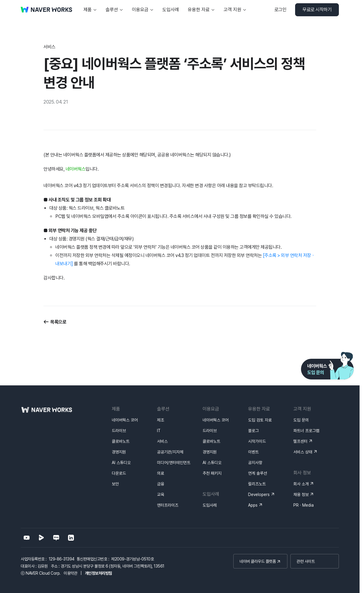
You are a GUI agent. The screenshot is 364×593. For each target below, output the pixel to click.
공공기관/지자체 (170, 452)
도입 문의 (301, 420)
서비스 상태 (303, 452)
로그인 (280, 10)
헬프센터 (300, 441)
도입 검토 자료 (260, 420)
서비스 (162, 441)
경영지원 (119, 452)
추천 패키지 (212, 473)
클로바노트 (121, 441)
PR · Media (304, 505)
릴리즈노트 (257, 484)
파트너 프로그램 (306, 431)
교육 (161, 495)
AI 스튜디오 (121, 463)
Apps (253, 505)
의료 (161, 473)
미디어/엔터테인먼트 (174, 463)
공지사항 (255, 463)
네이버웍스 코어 (125, 420)
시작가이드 (257, 441)
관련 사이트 (306, 561)
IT (159, 431)
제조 (161, 420)
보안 (115, 484)
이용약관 (70, 573)
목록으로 (58, 322)
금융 (161, 484)
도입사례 (210, 505)
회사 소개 (301, 484)
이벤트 (253, 452)
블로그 (253, 431)
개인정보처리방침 (98, 573)
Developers (259, 495)
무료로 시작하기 (317, 10)
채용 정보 (301, 495)
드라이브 (119, 431)
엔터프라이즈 (168, 505)
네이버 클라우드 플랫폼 (258, 561)
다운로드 (119, 473)
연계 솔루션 (258, 473)
